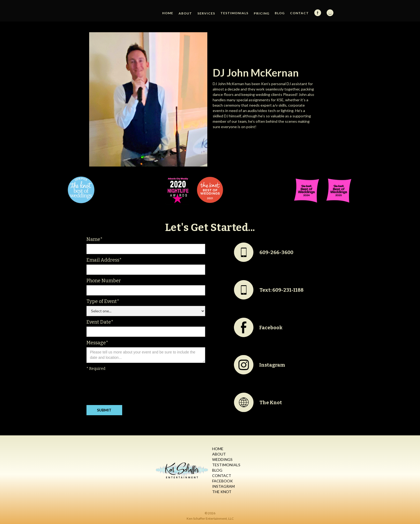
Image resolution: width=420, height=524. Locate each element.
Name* (95, 239)
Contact (299, 13)
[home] (114, 3)
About (219, 454)
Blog (280, 13)
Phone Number (104, 281)
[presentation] (127, 389)
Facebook (222, 481)
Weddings (222, 459)
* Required (96, 369)
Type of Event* (103, 301)
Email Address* (104, 260)
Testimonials (234, 13)
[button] (185, 13)
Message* (97, 343)
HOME (168, 13)
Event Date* (100, 322)
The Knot (222, 492)
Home (218, 449)
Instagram (223, 486)
